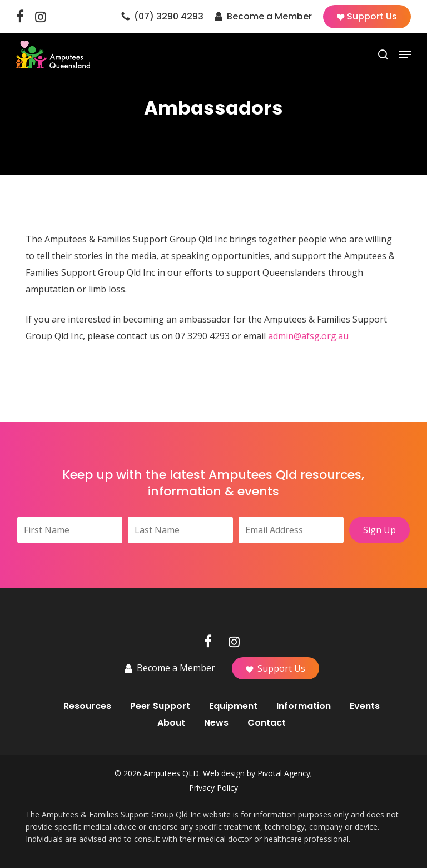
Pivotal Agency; (285, 773)
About (171, 723)
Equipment (233, 706)
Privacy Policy (213, 788)
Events (365, 706)
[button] (405, 54)
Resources (87, 706)
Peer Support (160, 706)
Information (304, 706)
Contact (267, 723)
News (216, 723)
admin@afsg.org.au (308, 336)
